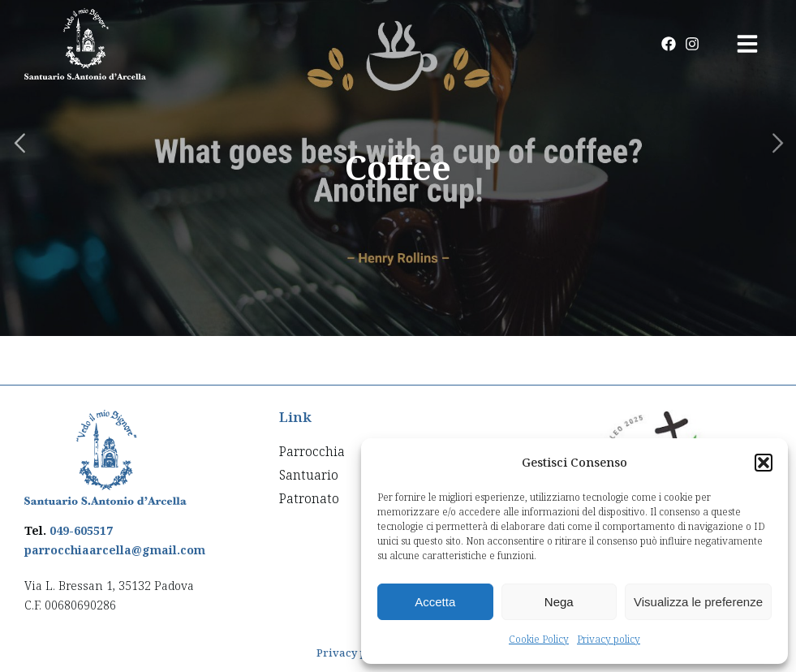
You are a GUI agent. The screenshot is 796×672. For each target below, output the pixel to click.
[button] (764, 463)
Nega (559, 602)
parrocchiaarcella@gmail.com (115, 550)
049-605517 (81, 530)
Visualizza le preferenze (698, 602)
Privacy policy (609, 639)
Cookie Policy (539, 639)
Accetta (435, 602)
